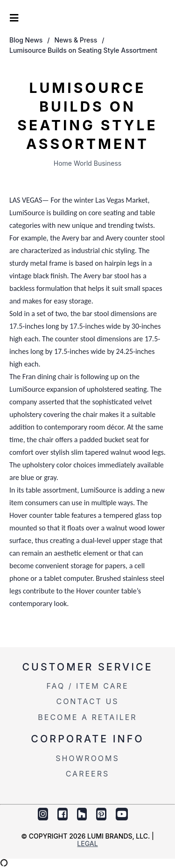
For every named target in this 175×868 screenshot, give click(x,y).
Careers (88, 774)
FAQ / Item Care (87, 686)
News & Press (76, 40)
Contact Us (87, 701)
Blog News (26, 40)
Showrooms (87, 758)
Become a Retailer (87, 717)
